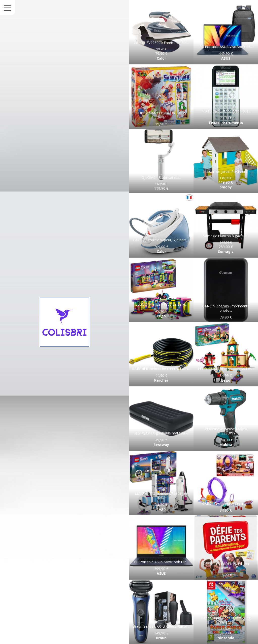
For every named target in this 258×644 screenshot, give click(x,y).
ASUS (226, 58)
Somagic (226, 251)
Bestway (161, 445)
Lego (161, 316)
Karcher (161, 380)
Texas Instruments (226, 123)
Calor (161, 58)
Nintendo (226, 638)
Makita (226, 445)
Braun (161, 638)
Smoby (226, 187)
